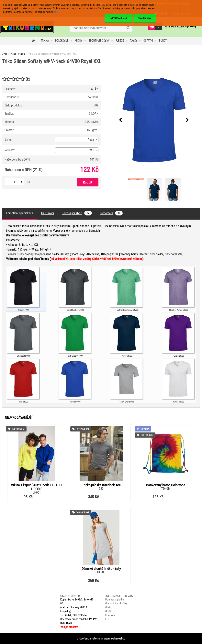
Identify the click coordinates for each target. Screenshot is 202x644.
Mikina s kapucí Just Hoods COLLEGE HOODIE (37, 487)
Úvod (5, 54)
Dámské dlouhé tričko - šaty (101, 569)
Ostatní (148, 41)
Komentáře (111, 213)
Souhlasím (145, 18)
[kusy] (14, 182)
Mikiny (79, 41)
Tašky (134, 41)
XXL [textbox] (92, 150)
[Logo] (27, 27)
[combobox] (77, 140)
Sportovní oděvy (99, 41)
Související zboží (77, 213)
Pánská (22, 54)
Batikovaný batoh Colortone (166, 485)
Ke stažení (47, 213)
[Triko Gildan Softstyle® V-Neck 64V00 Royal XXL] (154, 120)
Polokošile (62, 41)
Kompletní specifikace (20, 213)
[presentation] (121, 120)
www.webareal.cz (115, 638)
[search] (128, 28)
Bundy (163, 41)
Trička (45, 41)
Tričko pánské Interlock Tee (101, 485)
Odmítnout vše (118, 18)
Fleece (120, 41)
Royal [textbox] (91, 140)
